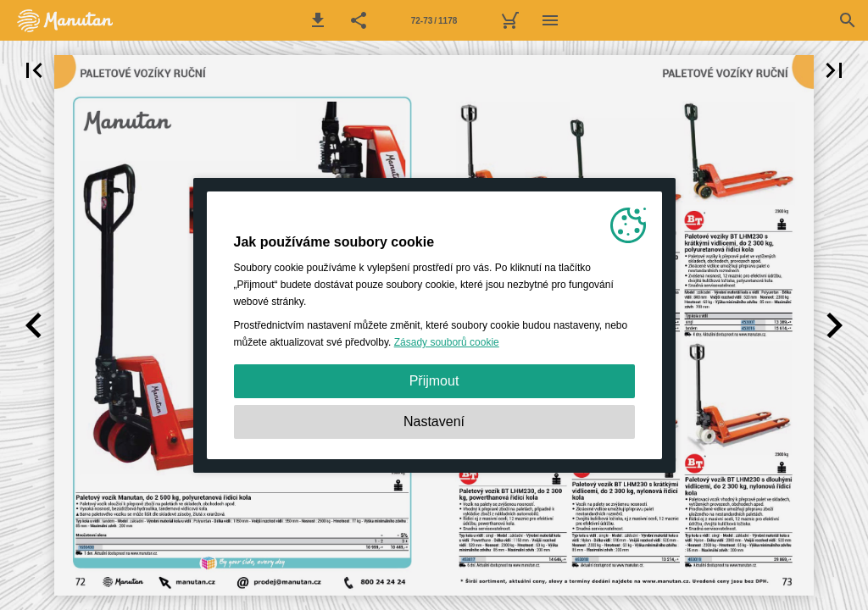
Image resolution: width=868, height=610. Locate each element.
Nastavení (434, 421)
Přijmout (434, 381)
